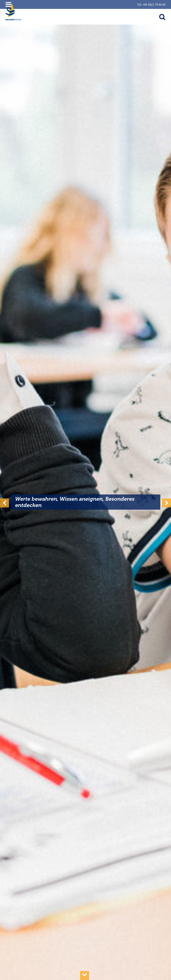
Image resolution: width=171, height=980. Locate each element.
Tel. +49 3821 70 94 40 (151, 4)
